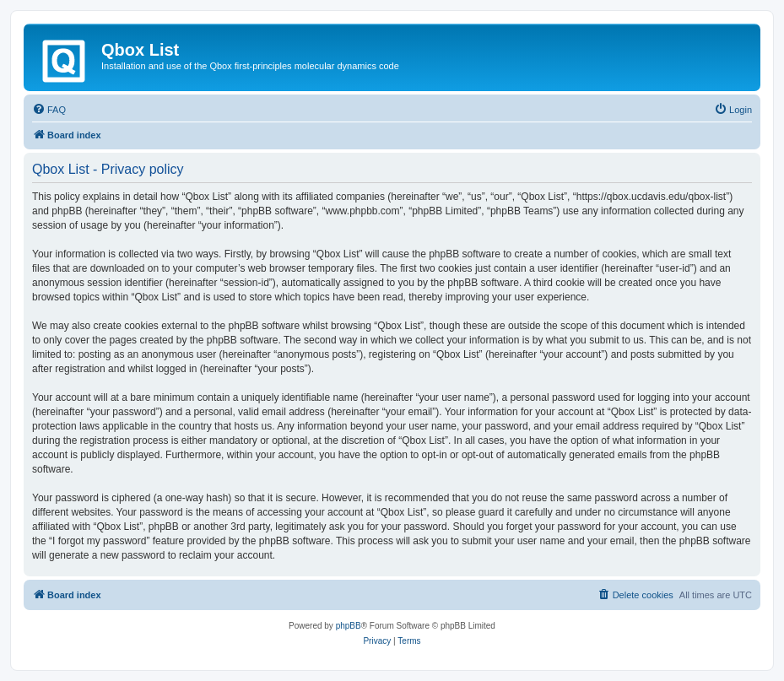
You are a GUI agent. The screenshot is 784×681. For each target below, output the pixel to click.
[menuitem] (49, 110)
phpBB (349, 626)
